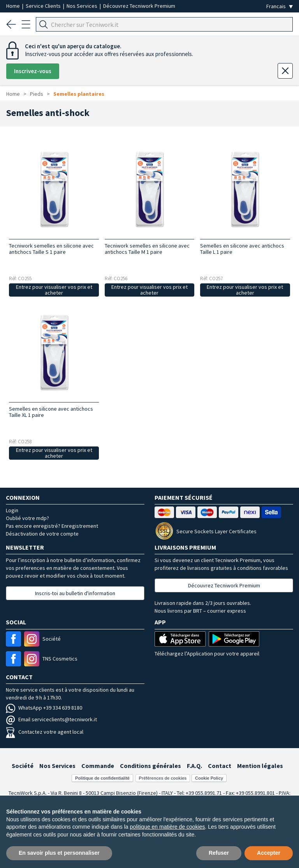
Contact (220, 766)
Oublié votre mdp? (27, 518)
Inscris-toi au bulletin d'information (75, 593)
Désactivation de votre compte (42, 534)
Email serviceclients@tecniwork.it (51, 719)
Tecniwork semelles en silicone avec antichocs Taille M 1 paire (147, 249)
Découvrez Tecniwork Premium (139, 6)
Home (14, 6)
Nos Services (83, 6)
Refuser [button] (219, 853)
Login (12, 510)
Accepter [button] (269, 853)
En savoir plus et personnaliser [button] (59, 853)
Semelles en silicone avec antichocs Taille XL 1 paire (51, 412)
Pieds (37, 94)
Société (23, 766)
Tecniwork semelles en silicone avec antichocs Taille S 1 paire (51, 249)
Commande (98, 766)
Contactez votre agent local (45, 732)
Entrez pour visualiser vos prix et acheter (54, 290)
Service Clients (44, 6)
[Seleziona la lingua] (280, 6)
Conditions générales (150, 766)
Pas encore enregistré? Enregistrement (52, 526)
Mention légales (260, 766)
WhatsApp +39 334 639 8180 (44, 708)
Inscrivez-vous (33, 71)
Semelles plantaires (79, 94)
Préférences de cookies (163, 778)
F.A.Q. (194, 766)
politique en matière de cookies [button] (168, 827)
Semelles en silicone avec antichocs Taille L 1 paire (242, 249)
